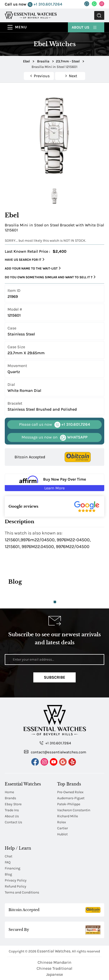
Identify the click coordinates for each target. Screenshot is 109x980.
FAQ (8, 862)
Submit (99, 15)
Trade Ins (12, 810)
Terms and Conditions (22, 892)
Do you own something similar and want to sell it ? (50, 277)
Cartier (63, 828)
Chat (9, 856)
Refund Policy (16, 886)
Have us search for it (25, 259)
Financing (13, 868)
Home (9, 792)
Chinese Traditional (54, 968)
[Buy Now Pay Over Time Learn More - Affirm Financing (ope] (54, 482)
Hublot (62, 834)
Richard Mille (68, 816)
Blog (8, 874)
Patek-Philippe (69, 804)
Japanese (54, 974)
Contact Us (13, 822)
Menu (21, 27)
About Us (84, 27)
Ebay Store (13, 804)
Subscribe (54, 677)
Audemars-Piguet (71, 798)
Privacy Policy (16, 880)
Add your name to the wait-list (33, 268)
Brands (10, 798)
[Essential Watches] (31, 15)
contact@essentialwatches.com (55, 752)
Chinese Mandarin (54, 962)
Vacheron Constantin (74, 810)
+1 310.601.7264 (45, 4)
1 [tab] (55, 602)
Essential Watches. (54, 951)
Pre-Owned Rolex (70, 792)
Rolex (62, 822)
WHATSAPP (54, 437)
